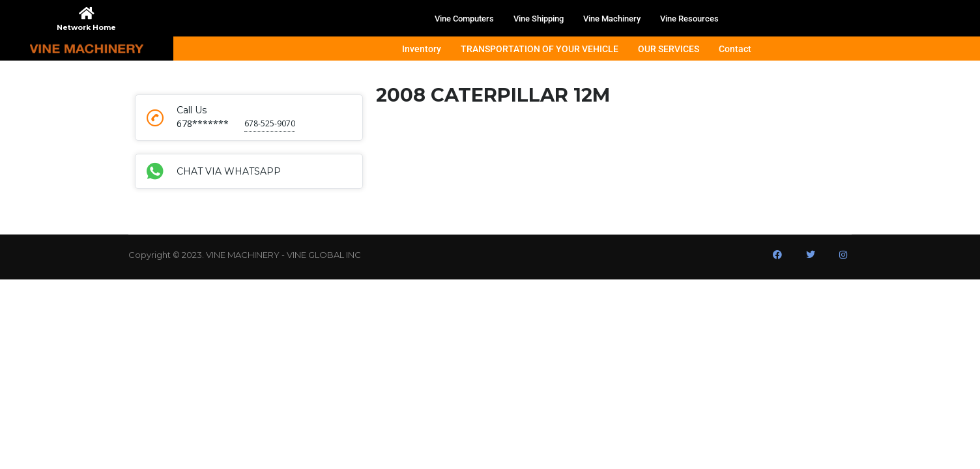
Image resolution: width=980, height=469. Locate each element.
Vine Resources (689, 19)
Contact (735, 49)
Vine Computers (464, 19)
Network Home (86, 27)
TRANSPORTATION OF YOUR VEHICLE (540, 49)
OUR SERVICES (669, 49)
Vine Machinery (612, 19)
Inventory (422, 49)
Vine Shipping (539, 19)
